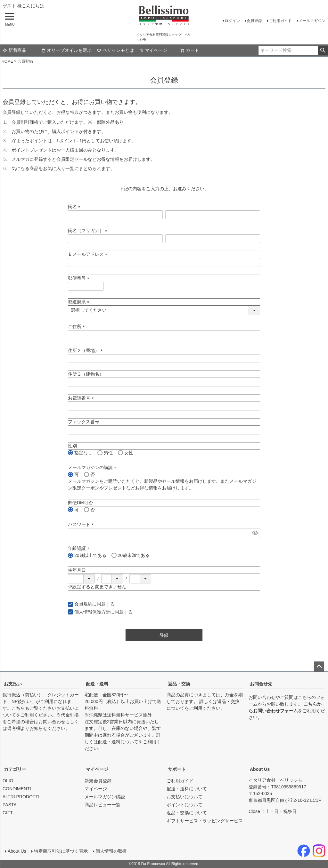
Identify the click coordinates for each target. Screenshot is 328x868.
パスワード (82, 524)
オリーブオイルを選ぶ (66, 50)
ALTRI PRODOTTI (21, 797)
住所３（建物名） (86, 374)
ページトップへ (319, 667)
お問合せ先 (261, 684)
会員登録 (254, 21)
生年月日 (77, 570)
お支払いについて (184, 797)
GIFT (8, 813)
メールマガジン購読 (105, 797)
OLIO (8, 781)
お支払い (13, 684)
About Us (260, 769)
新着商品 (14, 50)
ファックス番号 (84, 422)
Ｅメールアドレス (89, 254)
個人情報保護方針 (92, 612)
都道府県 (80, 302)
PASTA (10, 805)
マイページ (153, 50)
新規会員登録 (98, 781)
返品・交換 (179, 684)
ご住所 (78, 326)
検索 (323, 51)
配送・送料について (118, 742)
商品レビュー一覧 (102, 805)
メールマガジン (312, 21)
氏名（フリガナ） (89, 231)
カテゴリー (15, 769)
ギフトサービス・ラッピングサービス (205, 821)
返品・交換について (187, 813)
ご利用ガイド (280, 21)
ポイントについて (184, 805)
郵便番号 (80, 278)
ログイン (232, 21)
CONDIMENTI (17, 789)
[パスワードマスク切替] (255, 533)
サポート (177, 769)
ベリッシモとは (115, 50)
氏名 (75, 207)
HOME (7, 61)
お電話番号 (82, 398)
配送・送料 (97, 684)
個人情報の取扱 (111, 851)
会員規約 (83, 604)
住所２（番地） (86, 350)
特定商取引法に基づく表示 (61, 851)
